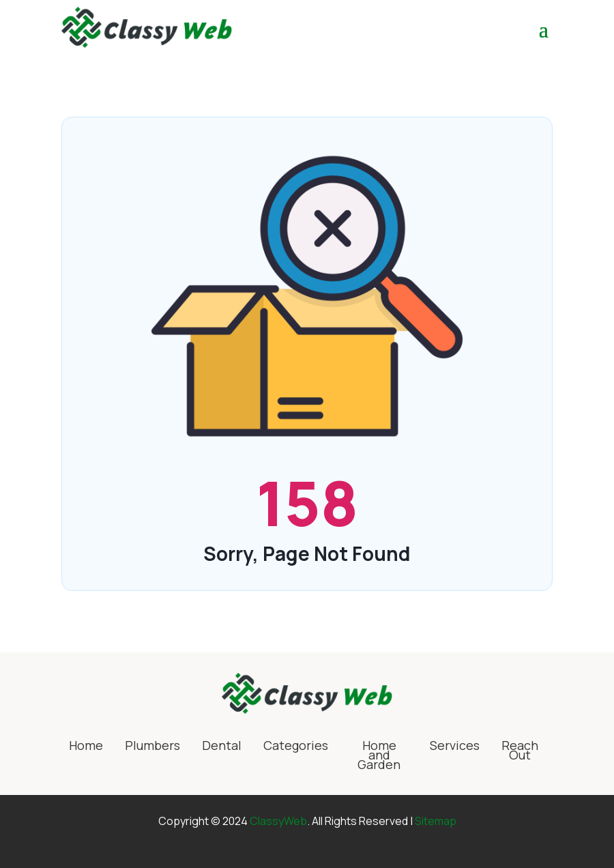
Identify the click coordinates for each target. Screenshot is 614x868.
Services (455, 747)
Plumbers (152, 747)
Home (86, 747)
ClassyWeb (278, 821)
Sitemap (436, 821)
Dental (222, 747)
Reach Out (520, 752)
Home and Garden (379, 756)
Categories (296, 747)
